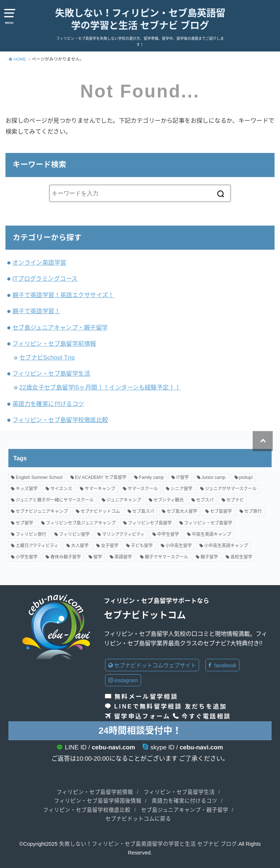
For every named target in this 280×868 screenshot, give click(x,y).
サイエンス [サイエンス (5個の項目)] (61, 489)
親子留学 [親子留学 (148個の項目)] (209, 557)
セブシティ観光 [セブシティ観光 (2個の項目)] (169, 500)
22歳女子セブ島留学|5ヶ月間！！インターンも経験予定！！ (100, 387)
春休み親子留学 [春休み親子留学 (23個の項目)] (66, 557)
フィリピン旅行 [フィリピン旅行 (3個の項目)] (31, 534)
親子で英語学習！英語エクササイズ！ (63, 295)
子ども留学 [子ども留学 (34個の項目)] (142, 546)
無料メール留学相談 (146, 696)
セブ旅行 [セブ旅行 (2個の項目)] (253, 512)
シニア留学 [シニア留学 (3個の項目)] (182, 489)
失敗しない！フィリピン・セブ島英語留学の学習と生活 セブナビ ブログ (140, 19)
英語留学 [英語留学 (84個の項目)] (123, 557)
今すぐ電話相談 (206, 716)
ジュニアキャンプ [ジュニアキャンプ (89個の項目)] (124, 500)
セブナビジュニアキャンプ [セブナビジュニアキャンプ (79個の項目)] (42, 512)
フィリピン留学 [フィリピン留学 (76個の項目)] (74, 534)
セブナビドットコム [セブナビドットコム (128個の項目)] (100, 512)
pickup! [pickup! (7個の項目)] (246, 477)
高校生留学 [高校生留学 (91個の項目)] (241, 557)
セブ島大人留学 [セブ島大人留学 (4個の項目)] (182, 512)
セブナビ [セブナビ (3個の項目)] (235, 500)
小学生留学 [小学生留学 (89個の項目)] (27, 557)
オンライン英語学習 (39, 262)
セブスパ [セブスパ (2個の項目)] (205, 500)
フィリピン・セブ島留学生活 (51, 373)
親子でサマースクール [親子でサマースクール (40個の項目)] (166, 557)
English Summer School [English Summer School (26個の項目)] (39, 477)
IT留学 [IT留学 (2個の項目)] (182, 477)
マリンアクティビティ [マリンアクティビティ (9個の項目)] (123, 534)
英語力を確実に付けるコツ (48, 404)
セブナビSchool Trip (47, 357)
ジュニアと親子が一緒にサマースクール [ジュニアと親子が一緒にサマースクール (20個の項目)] (55, 500)
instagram (123, 680)
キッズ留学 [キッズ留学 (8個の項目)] (27, 489)
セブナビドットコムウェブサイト (152, 665)
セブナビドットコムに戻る (138, 819)
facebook (222, 665)
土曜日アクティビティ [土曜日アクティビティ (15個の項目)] (37, 546)
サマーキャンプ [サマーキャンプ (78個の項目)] (100, 489)
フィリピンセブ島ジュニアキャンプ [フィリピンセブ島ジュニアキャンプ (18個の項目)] (81, 523)
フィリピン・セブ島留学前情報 (54, 343)
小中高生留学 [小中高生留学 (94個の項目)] (179, 546)
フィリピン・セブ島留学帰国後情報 (98, 801)
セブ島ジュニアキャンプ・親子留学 (60, 327)
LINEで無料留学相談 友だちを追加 (170, 706)
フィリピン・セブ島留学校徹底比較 (60, 420)
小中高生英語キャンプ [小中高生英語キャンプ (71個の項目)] (226, 546)
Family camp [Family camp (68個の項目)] (151, 477)
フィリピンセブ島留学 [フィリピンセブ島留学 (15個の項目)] (150, 523)
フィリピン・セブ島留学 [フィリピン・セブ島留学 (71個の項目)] (208, 523)
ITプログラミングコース (45, 279)
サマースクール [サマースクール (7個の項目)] (143, 489)
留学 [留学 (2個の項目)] (98, 557)
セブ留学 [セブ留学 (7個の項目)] (24, 523)
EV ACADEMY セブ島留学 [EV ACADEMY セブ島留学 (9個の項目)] (101, 477)
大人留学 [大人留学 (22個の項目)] (80, 546)
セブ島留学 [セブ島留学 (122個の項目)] (221, 512)
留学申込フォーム (142, 716)
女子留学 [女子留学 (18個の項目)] (110, 546)
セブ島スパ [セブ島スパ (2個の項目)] (143, 512)
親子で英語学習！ (36, 311)
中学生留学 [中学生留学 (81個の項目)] (168, 534)
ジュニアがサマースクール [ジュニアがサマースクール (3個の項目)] (231, 489)
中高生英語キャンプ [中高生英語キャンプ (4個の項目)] (211, 534)
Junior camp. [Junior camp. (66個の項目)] (214, 477)
